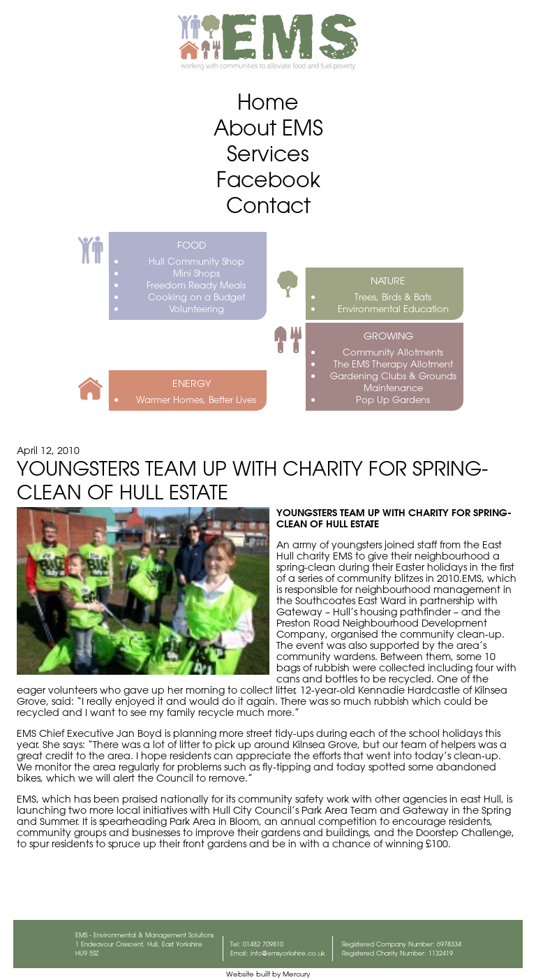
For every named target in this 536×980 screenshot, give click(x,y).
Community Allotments (393, 352)
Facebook (268, 179)
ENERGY (192, 383)
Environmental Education (393, 308)
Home (268, 102)
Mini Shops (196, 273)
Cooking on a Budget (196, 297)
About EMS (268, 127)
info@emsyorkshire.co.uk (288, 953)
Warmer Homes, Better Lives (196, 399)
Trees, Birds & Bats (393, 297)
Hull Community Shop (196, 261)
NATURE (388, 281)
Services (268, 153)
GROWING (388, 336)
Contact (268, 205)
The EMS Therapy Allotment (393, 364)
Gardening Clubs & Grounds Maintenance (393, 381)
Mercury (296, 974)
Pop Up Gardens (393, 399)
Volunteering (196, 308)
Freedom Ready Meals (196, 285)
